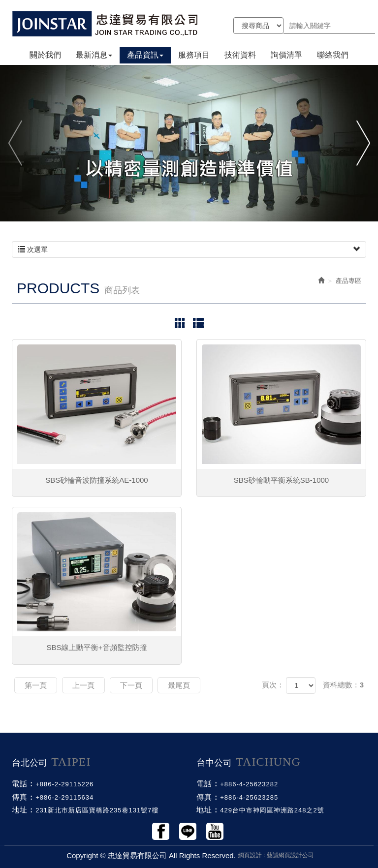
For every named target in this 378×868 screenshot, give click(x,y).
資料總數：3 (343, 685)
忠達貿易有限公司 (105, 23)
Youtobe (215, 831)
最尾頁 (179, 685)
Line (188, 831)
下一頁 (131, 685)
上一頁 (83, 685)
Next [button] (362, 143)
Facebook (161, 831)
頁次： (273, 685)
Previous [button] (16, 143)
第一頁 (36, 685)
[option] (189, 143)
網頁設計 (250, 855)
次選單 (189, 249)
